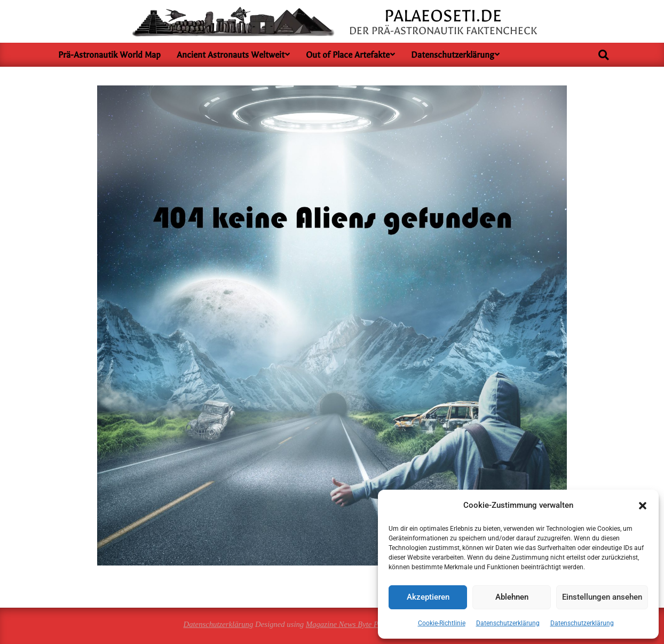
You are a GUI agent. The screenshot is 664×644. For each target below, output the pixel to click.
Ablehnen (512, 597)
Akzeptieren (428, 597)
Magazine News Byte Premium (354, 624)
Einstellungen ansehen (602, 597)
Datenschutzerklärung (508, 623)
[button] (643, 506)
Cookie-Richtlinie (442, 623)
